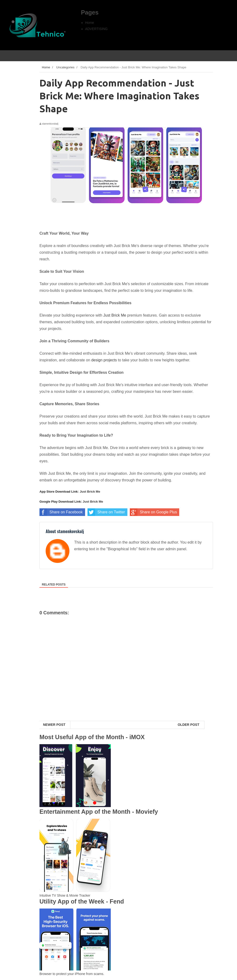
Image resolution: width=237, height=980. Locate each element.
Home (89, 23)
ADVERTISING (96, 29)
